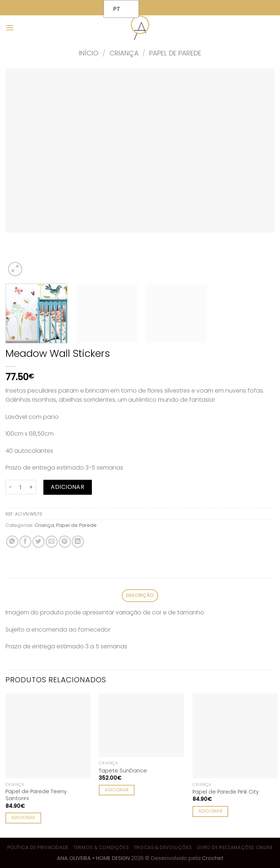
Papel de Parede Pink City (226, 792)
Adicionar (67, 487)
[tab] (140, 596)
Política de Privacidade (38, 847)
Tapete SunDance (123, 771)
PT (117, 9)
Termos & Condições (101, 847)
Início (89, 53)
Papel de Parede (175, 53)
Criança (124, 53)
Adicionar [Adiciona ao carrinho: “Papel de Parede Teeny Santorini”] (23, 818)
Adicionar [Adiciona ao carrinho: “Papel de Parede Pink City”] (210, 811)
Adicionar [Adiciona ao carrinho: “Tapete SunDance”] (117, 790)
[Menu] (10, 28)
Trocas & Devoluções (163, 847)
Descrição (140, 595)
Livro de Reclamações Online (235, 847)
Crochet (213, 858)
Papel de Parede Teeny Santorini (36, 795)
